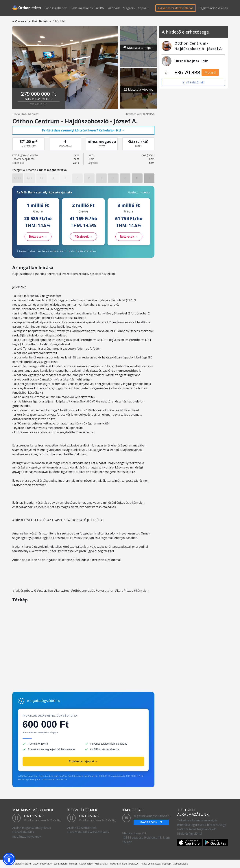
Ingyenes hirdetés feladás (176, 8)
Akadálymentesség (151, 864)
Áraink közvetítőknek (82, 828)
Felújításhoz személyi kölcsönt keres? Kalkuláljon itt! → (83, 130)
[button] (9, 859)
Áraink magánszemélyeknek (32, 828)
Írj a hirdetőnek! (193, 82)
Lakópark (113, 8)
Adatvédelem (86, 864)
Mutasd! (210, 72)
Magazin (129, 8)
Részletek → (38, 237)
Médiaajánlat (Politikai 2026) (125, 864)
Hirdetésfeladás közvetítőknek (88, 832)
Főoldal (60, 21)
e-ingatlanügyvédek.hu (44, 701)
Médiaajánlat (102, 864)
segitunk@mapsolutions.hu (152, 816)
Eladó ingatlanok (55, 8)
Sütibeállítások (180, 864)
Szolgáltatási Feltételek (66, 864)
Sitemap (167, 864)
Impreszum (46, 864)
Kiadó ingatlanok (81, 8)
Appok (142, 8)
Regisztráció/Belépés (213, 8)
